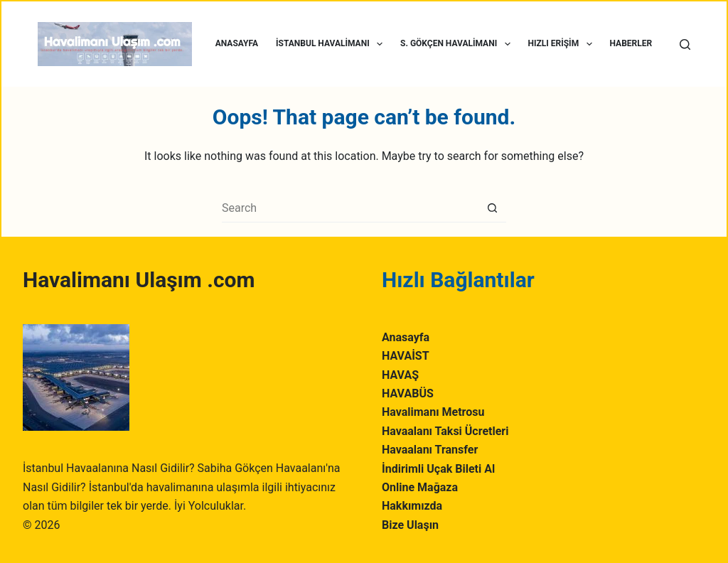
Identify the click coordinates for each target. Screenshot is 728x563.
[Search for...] (350, 208)
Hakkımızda (412, 506)
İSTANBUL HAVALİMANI (332, 44)
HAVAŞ (400, 375)
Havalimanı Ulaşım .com (139, 280)
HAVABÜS (408, 393)
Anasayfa (406, 337)
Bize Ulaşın (410, 525)
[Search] (685, 44)
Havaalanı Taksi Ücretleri (445, 431)
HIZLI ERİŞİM (563, 44)
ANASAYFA (237, 43)
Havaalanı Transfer (430, 450)
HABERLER (631, 43)
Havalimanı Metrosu (433, 412)
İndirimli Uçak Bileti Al (438, 469)
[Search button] (492, 208)
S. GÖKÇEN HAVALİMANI (458, 44)
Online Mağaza (420, 487)
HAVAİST (406, 356)
